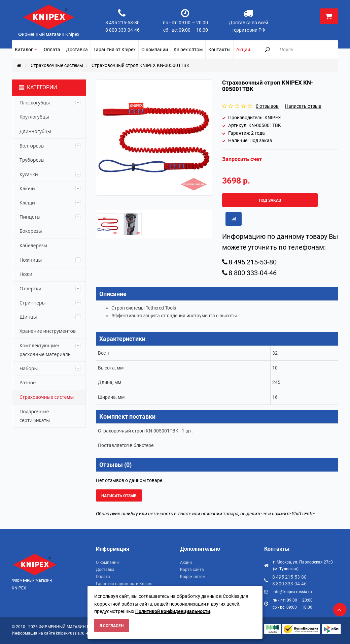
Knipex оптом (193, 577)
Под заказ (270, 200)
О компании (107, 562)
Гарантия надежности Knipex (124, 584)
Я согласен (112, 626)
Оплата (103, 577)
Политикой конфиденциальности (173, 611)
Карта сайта (192, 570)
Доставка (105, 570)
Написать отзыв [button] (119, 496)
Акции (186, 562)
